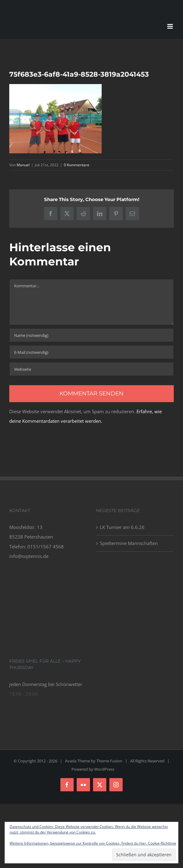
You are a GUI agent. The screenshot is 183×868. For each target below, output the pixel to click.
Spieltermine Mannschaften (129, 543)
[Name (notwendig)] (91, 335)
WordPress (104, 769)
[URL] (91, 369)
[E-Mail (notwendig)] (91, 352)
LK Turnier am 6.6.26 (122, 527)
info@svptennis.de (29, 556)
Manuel (23, 165)
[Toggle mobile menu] (171, 26)
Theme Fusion (109, 761)
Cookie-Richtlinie (162, 843)
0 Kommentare (77, 165)
